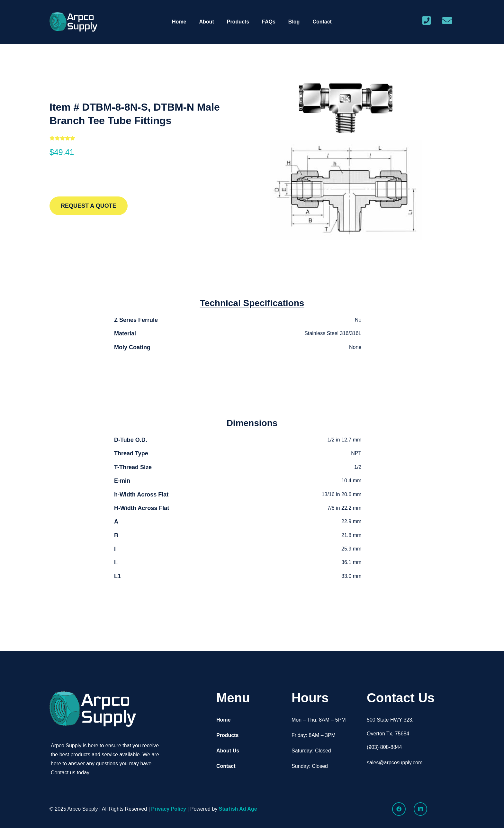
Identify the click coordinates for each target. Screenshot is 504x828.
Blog (294, 22)
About (207, 22)
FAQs (269, 22)
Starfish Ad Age (238, 809)
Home (179, 22)
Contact (322, 22)
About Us (228, 751)
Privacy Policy (169, 809)
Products (238, 22)
